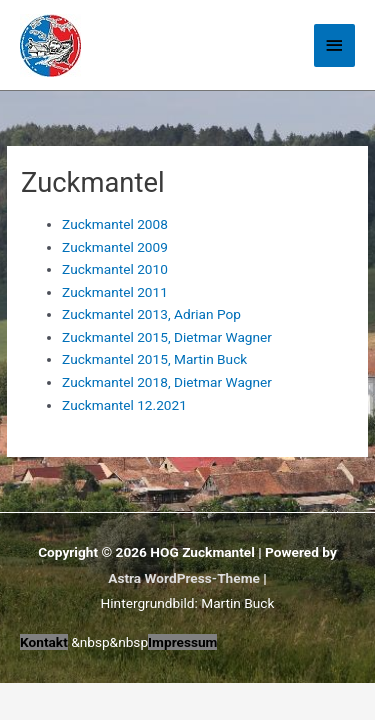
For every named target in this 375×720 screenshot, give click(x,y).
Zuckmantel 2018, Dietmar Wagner (167, 382)
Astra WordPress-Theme (184, 578)
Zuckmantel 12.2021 (124, 405)
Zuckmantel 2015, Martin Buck (154, 359)
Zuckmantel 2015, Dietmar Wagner (167, 337)
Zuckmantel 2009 (115, 247)
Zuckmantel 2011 (115, 292)
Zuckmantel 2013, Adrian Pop (151, 314)
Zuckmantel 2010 (115, 269)
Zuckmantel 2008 (115, 224)
